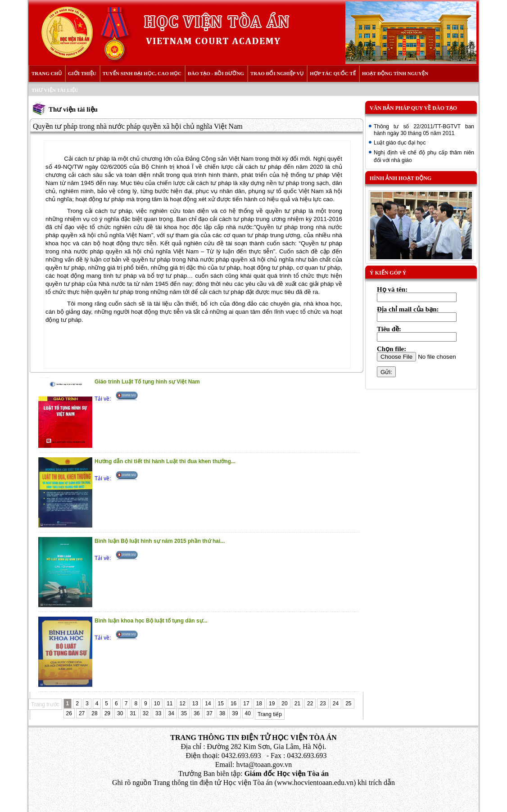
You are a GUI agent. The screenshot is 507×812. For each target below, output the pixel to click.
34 (171, 713)
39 (235, 713)
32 (146, 713)
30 (120, 713)
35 (184, 713)
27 (82, 713)
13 (195, 704)
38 (222, 713)
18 (259, 704)
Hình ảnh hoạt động (401, 178)
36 (197, 713)
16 (233, 704)
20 (284, 704)
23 (323, 704)
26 (69, 713)
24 (336, 704)
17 (246, 704)
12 (182, 704)
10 (157, 704)
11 (170, 704)
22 (310, 704)
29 (107, 713)
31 (133, 713)
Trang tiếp (270, 714)
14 (208, 704)
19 (272, 704)
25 (348, 704)
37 (210, 713)
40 (248, 713)
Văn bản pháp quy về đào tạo (413, 108)
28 (94, 713)
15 (221, 704)
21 (297, 704)
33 (158, 713)
